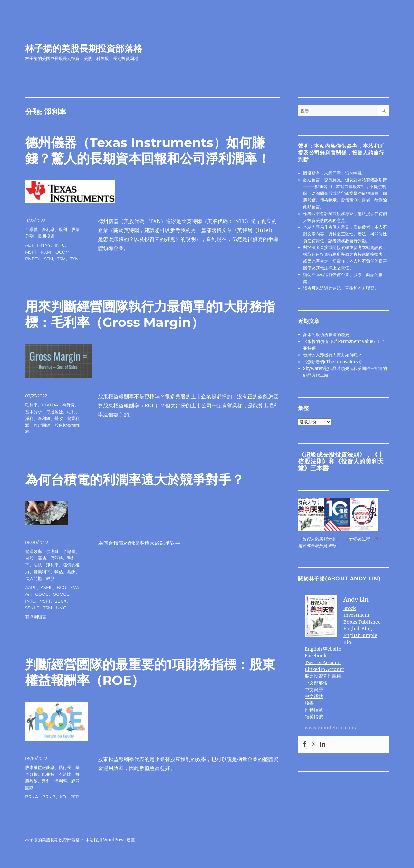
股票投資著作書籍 (323, 676)
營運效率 (34, 551)
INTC (60, 245)
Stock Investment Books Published (362, 615)
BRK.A (32, 797)
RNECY (33, 259)
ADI (29, 245)
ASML (47, 587)
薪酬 (71, 572)
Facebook (316, 656)
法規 (38, 565)
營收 (59, 418)
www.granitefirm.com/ (331, 728)
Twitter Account (323, 663)
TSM (61, 259)
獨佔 (59, 572)
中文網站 (314, 696)
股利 (63, 229)
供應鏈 (52, 551)
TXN (74, 259)
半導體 (31, 229)
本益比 (65, 774)
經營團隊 (42, 425)
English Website (323, 649)
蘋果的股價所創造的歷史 (326, 335)
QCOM (62, 252)
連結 (337, 288)
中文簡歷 (314, 690)
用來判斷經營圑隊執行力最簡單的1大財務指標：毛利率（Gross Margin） (150, 314)
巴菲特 (57, 558)
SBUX (61, 601)
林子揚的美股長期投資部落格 (84, 48)
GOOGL (61, 594)
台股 (29, 558)
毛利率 (31, 405)
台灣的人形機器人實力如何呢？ (332, 355)
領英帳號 (314, 717)
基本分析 (34, 412)
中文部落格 (316, 683)
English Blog (358, 629)
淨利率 (48, 229)
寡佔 (42, 558)
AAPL (31, 587)
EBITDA (50, 405)
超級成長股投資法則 (332, 454)
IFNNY (44, 245)
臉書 (309, 703)
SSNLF (32, 608)
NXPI (46, 252)
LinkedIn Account (325, 669)
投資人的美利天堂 (341, 465)
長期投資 (46, 236)
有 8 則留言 (36, 617)
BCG (61, 587)
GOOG (42, 594)
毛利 (71, 412)
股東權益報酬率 (40, 767)
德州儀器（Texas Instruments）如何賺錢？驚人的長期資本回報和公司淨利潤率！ (148, 150)
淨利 (29, 418)
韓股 (50, 578)
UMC (61, 608)
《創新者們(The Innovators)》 (334, 362)
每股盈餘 (54, 412)
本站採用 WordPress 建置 (110, 840)
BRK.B (49, 797)
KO (63, 797)
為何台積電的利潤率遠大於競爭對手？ (135, 479)
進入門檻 (34, 578)
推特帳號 (314, 710)
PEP (75, 797)
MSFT (31, 252)
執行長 (68, 405)
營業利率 (42, 572)
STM (48, 259)
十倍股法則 (359, 539)
